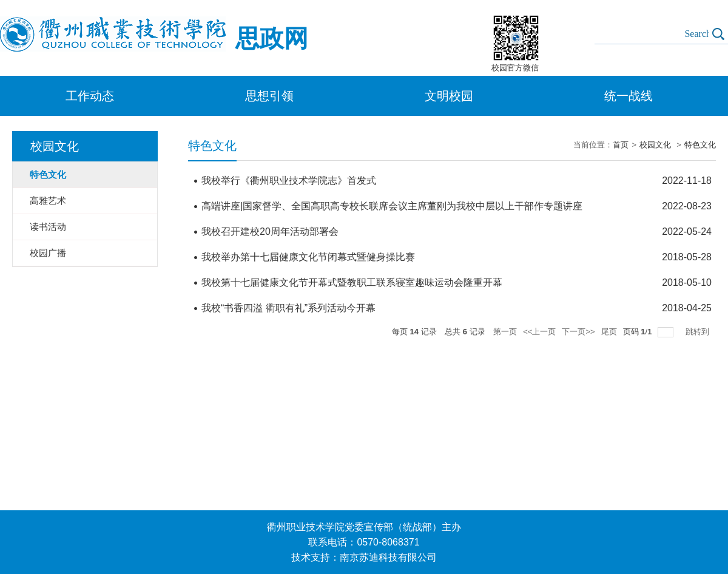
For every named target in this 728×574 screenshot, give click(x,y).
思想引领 (269, 96)
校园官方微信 (515, 68)
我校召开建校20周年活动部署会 (270, 231)
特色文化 (700, 145)
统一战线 (629, 96)
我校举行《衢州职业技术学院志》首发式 (289, 181)
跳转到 (699, 332)
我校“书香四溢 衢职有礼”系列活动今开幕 (288, 308)
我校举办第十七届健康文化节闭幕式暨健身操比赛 (308, 257)
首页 (621, 145)
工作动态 (90, 96)
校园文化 (656, 145)
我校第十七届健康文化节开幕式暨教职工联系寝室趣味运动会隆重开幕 (352, 282)
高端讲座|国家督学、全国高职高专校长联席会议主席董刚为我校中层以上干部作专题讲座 (392, 206)
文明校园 (449, 96)
